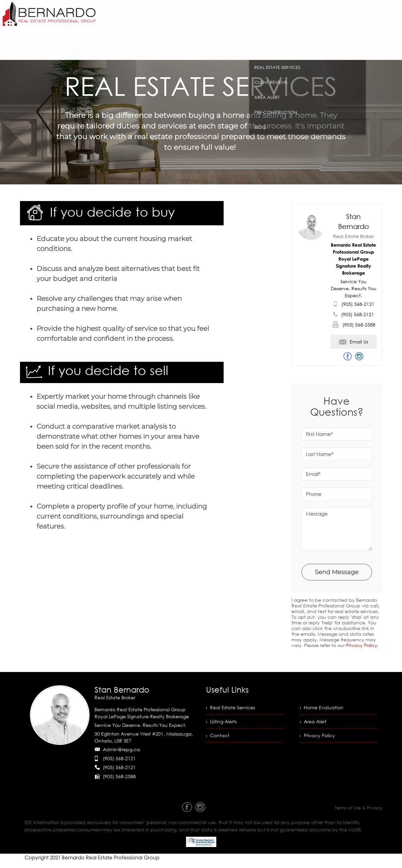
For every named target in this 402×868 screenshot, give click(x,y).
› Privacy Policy (317, 735)
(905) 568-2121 (358, 304)
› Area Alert (313, 721)
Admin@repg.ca (121, 749)
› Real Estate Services (230, 707)
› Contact (218, 735)
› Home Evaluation (322, 707)
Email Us (354, 342)
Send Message (337, 572)
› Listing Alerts (221, 721)
